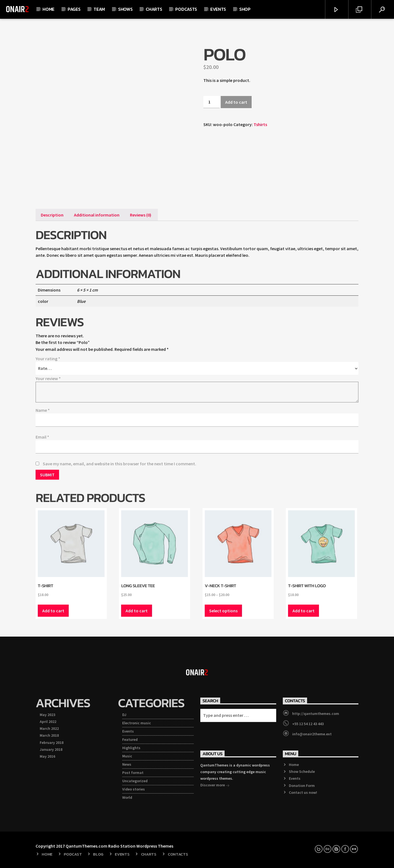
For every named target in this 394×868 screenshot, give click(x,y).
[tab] (52, 215)
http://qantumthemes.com (316, 714)
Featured (130, 739)
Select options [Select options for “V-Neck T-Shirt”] (223, 611)
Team (99, 9)
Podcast (73, 854)
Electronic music (137, 723)
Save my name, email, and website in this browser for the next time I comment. (119, 464)
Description (52, 215)
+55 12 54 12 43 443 (308, 724)
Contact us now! (303, 792)
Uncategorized (135, 781)
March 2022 (49, 728)
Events (218, 9)
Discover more (215, 786)
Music (127, 756)
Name (43, 410)
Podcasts (186, 9)
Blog (98, 854)
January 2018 (51, 749)
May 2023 (47, 715)
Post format (133, 773)
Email (42, 437)
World (127, 797)
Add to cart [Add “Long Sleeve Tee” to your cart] (137, 611)
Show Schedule (302, 771)
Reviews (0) (141, 215)
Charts (154, 9)
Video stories (134, 789)
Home (48, 9)
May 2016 (47, 756)
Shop (245, 9)
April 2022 (48, 722)
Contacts (178, 854)
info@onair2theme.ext (312, 734)
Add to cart (236, 102)
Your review (48, 378)
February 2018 (52, 743)
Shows (125, 9)
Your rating (48, 359)
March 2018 (49, 735)
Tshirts (260, 124)
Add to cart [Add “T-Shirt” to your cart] (53, 611)
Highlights (131, 748)
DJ (124, 715)
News (127, 764)
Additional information (97, 215)
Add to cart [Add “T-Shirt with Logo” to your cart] (304, 611)
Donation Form (302, 786)
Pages (74, 9)
